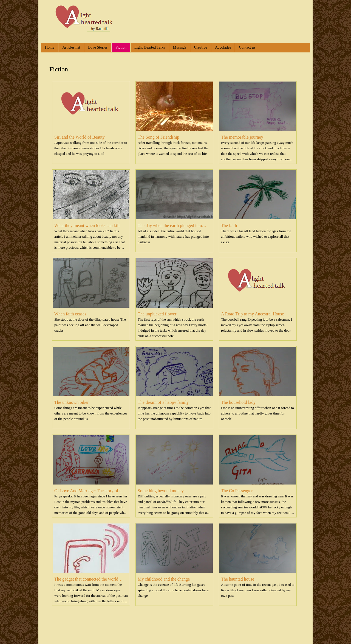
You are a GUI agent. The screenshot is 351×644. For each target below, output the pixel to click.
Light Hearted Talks (150, 47)
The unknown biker (71, 402)
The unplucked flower (157, 314)
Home (50, 47)
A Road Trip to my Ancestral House (252, 314)
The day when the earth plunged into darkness (170, 226)
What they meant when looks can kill (87, 226)
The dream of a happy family (163, 402)
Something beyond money (161, 491)
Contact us (247, 47)
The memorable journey (242, 137)
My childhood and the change (164, 579)
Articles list (71, 47)
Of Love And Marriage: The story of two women (90, 491)
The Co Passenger (237, 491)
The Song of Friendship (158, 137)
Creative (201, 47)
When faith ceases (70, 314)
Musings (180, 47)
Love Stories (98, 47)
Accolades (223, 47)
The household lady (238, 402)
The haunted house (238, 579)
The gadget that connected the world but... (86, 579)
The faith (229, 226)
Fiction (121, 47)
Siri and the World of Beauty (80, 137)
